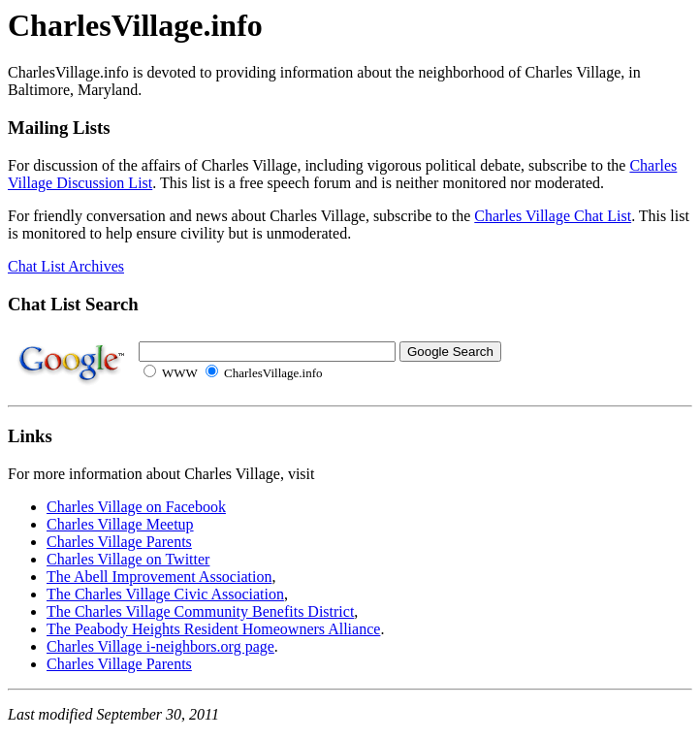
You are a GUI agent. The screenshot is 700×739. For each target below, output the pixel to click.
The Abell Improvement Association (159, 577)
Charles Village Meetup (120, 524)
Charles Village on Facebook (136, 507)
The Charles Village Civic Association (165, 594)
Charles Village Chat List (553, 216)
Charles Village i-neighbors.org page (160, 646)
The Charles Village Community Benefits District (200, 611)
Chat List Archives (66, 266)
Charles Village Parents (119, 542)
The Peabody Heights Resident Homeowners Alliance (213, 629)
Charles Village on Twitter (128, 559)
